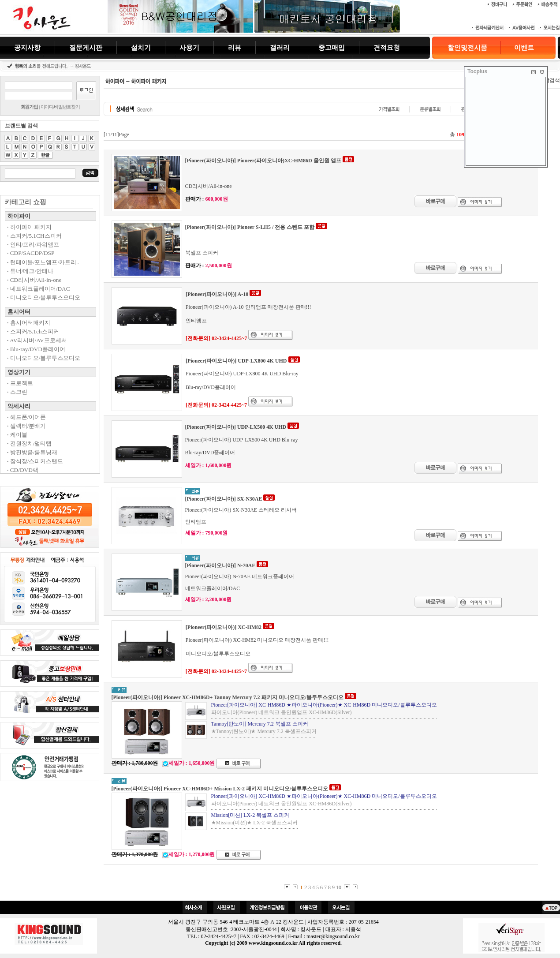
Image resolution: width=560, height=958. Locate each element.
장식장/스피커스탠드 (35, 461)
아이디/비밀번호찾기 (60, 107)
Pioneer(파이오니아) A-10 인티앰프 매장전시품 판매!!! (248, 307)
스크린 (17, 392)
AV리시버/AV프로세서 (37, 340)
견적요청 (387, 47)
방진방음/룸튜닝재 (32, 452)
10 (339, 887)
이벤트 (524, 48)
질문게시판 (86, 47)
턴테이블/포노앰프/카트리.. (43, 262)
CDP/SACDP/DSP (31, 253)
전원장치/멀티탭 (29, 443)
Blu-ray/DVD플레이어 (36, 349)
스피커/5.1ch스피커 (33, 331)
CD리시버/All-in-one (34, 280)
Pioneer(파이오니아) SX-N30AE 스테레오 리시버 (241, 510)
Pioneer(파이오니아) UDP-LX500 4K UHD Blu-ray (242, 440)
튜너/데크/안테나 (30, 271)
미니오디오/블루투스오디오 (44, 298)
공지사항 (27, 47)
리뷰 (235, 47)
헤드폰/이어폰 (26, 417)
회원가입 (29, 107)
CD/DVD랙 (23, 470)
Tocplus (477, 71)
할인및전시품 (467, 48)
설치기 (141, 47)
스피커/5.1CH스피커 (34, 236)
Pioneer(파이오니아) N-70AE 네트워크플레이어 (240, 576)
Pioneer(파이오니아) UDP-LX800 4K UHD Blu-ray (242, 374)
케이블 (17, 435)
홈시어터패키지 (29, 323)
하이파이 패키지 (29, 227)
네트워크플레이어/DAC (39, 289)
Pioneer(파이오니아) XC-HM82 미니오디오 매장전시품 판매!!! (257, 640)
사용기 (189, 47)
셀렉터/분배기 (26, 426)
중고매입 (332, 47)
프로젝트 (20, 383)
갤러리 (280, 47)
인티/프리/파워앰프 (33, 245)
